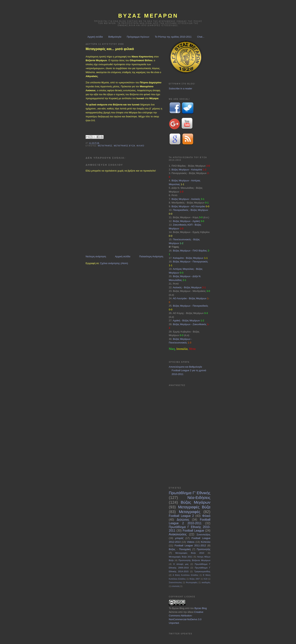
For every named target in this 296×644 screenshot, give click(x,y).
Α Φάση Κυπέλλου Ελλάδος (185, 575)
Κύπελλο (206, 542)
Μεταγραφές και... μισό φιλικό (110, 49)
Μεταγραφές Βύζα (124, 146)
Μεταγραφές (105, 146)
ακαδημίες (206, 583)
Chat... (201, 37)
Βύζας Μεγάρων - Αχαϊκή (186, 221)
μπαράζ (179, 538)
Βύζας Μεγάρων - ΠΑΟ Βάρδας (190, 251)
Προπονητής (204, 549)
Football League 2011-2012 (190, 545)
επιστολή (176, 586)
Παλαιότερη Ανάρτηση (151, 256)
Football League (193, 531)
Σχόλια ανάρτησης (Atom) (114, 263)
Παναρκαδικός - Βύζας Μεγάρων (191, 210)
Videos (191, 542)
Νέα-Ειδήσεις (199, 497)
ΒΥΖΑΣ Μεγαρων (148, 16)
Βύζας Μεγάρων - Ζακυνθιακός (190, 324)
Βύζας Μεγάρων (196, 502)
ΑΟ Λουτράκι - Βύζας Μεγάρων (190, 298)
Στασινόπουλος (175, 583)
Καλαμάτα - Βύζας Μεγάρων (188, 258)
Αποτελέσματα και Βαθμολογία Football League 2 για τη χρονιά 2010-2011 (188, 370)
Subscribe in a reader (181, 89)
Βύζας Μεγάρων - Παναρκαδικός (191, 306)
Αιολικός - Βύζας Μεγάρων (187, 287)
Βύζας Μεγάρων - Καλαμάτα (187, 170)
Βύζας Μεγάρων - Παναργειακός (190, 262)
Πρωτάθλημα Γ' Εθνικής (190, 493)
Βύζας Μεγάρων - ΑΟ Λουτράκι (188, 206)
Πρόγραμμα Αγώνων (138, 37)
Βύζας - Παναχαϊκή (180, 549)
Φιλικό (140, 146)
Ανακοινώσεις (178, 534)
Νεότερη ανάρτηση (96, 256)
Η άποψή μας (181, 564)
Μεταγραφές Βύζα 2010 (190, 553)
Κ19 (206, 579)
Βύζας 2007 (195, 579)
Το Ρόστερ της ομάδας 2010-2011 (173, 37)
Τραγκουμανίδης (202, 571)
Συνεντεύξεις (203, 535)
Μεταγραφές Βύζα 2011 (181, 557)
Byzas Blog (178, 608)
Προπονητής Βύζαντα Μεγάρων (194, 560)
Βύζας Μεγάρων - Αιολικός (186, 199)
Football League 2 (181, 516)
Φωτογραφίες (192, 583)
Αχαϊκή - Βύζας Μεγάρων (186, 320)
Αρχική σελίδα (95, 37)
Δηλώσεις (183, 520)
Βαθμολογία (115, 37)
